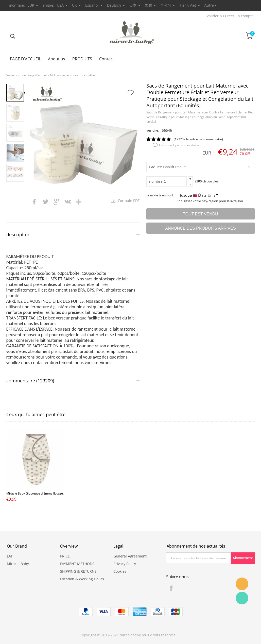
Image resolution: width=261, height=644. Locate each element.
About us (57, 59)
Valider (213, 16)
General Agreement (130, 556)
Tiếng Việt (188, 5)
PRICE (65, 556)
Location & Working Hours (82, 579)
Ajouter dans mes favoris (131, 93)
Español (92, 5)
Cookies (120, 571)
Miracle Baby (18, 564)
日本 (133, 5)
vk (68, 202)
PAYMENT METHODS (77, 564)
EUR (209, 152)
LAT (10, 556)
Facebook (171, 588)
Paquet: (156, 167)
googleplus (57, 202)
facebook (34, 202)
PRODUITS (82, 59)
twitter (45, 202)
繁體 (148, 5)
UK (74, 5)
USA (60, 5)
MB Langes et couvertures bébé (72, 75)
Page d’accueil (37, 75)
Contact (107, 59)
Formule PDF (129, 201)
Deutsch (114, 5)
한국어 (166, 5)
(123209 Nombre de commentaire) (198, 139)
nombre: (156, 181)
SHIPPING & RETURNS (78, 571)
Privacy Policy (125, 564)
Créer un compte (239, 16)
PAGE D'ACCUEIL (25, 59)
